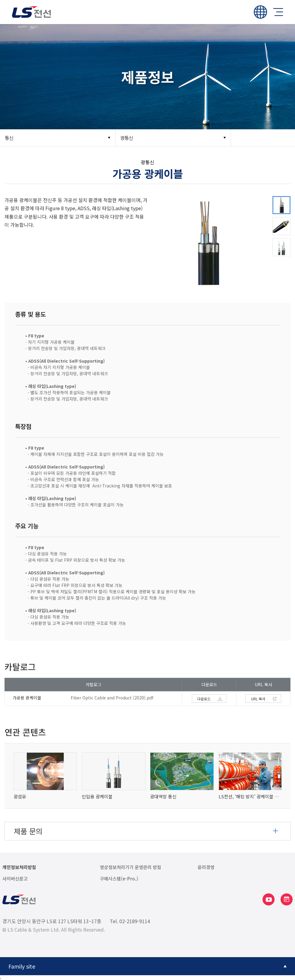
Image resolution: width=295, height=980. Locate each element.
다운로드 (204, 699)
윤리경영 (206, 867)
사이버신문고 (15, 879)
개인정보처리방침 (19, 867)
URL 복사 (258, 699)
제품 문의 (28, 831)
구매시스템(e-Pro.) (119, 879)
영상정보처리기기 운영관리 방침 (131, 867)
